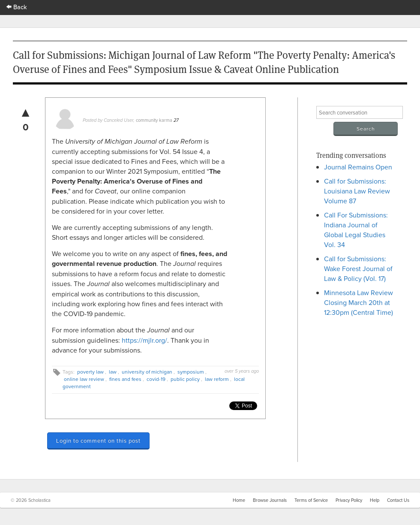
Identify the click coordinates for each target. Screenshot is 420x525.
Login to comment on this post (98, 441)
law (113, 372)
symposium (191, 372)
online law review (84, 379)
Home (239, 500)
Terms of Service (311, 500)
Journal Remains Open (358, 167)
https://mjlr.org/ (144, 340)
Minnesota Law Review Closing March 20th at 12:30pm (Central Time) (358, 302)
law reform (217, 379)
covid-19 (156, 379)
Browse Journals (270, 500)
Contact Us (398, 500)
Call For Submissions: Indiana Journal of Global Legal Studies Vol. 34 (356, 230)
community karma (154, 120)
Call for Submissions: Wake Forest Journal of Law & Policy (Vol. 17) (358, 269)
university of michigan (147, 372)
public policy (185, 379)
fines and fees (125, 379)
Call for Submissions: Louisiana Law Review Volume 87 (357, 191)
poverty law (90, 372)
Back (17, 7)
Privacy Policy (349, 500)
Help (375, 500)
